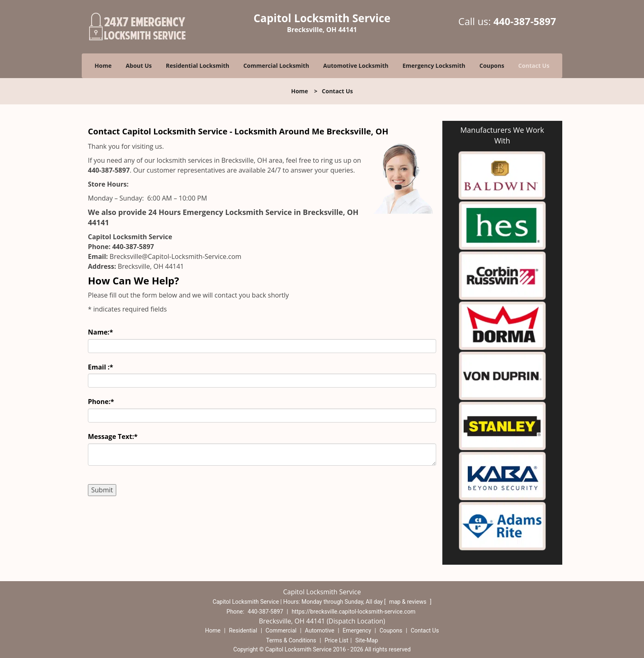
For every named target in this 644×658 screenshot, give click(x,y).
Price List (336, 640)
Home (103, 66)
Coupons (492, 66)
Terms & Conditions (291, 640)
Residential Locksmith (198, 66)
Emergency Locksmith (434, 66)
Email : (101, 367)
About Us (139, 66)
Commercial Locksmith (276, 66)
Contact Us (534, 66)
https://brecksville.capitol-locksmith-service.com (354, 612)
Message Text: (113, 436)
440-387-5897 (525, 21)
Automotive (320, 630)
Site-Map (367, 640)
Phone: (101, 402)
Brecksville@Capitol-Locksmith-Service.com (176, 256)
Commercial (281, 630)
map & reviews (408, 602)
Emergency (357, 630)
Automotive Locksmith (356, 66)
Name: (100, 332)
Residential (243, 630)
